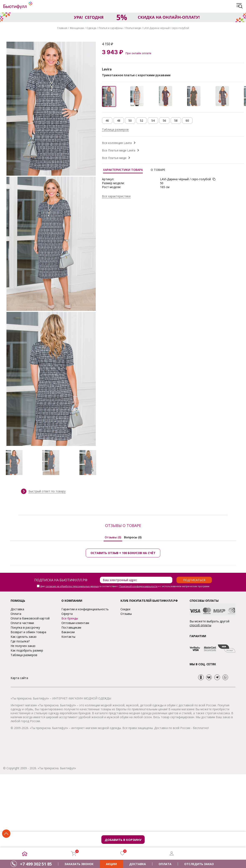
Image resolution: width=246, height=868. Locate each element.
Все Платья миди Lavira (119, 150)
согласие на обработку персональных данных (72, 586)
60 (187, 121)
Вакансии (68, 632)
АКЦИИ (111, 864)
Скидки (125, 609)
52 (142, 121)
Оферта (67, 614)
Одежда (91, 28)
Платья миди (133, 28)
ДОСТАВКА (138, 864)
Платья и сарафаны (111, 28)
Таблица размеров (115, 129)
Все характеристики (116, 196)
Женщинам (77, 28)
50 (130, 121)
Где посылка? (20, 641)
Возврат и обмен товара (28, 632)
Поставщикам (71, 627)
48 (119, 121)
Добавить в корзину (123, 840)
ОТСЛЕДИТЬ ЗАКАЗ (199, 864)
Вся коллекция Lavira (117, 143)
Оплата (16, 614)
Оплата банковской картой (30, 618)
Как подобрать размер (27, 650)
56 (164, 121)
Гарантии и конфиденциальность (85, 609)
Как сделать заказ (24, 637)
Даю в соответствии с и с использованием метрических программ (125, 586)
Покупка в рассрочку (25, 627)
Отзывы (126, 614)
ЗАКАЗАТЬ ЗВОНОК (79, 864)
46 (107, 121)
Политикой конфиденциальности (138, 586)
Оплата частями (22, 623)
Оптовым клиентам (75, 623)
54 (153, 121)
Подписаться (194, 580)
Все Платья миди (114, 158)
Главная (62, 28)
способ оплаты (200, 625)
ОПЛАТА (165, 864)
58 (176, 121)
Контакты (68, 637)
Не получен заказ (23, 646)
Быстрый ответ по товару (47, 491)
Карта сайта (19, 678)
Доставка (17, 609)
